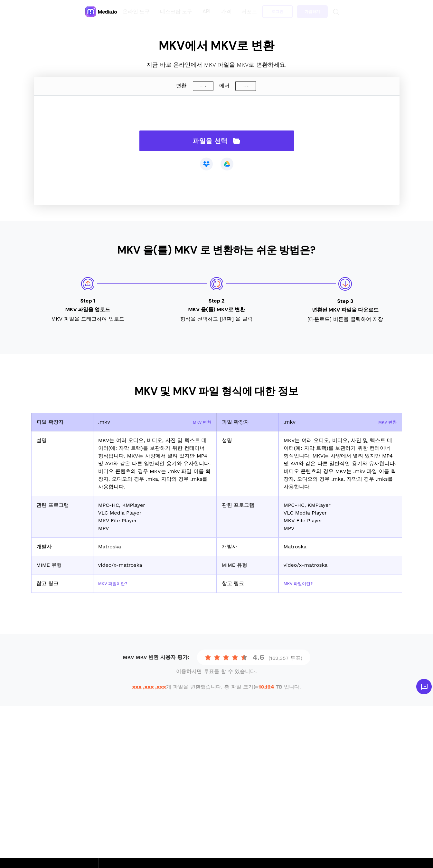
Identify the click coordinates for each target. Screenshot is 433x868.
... (202, 86)
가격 (227, 11)
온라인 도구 (137, 11)
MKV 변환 (200, 422)
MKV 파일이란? (116, 583)
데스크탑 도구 (177, 11)
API (208, 11)
